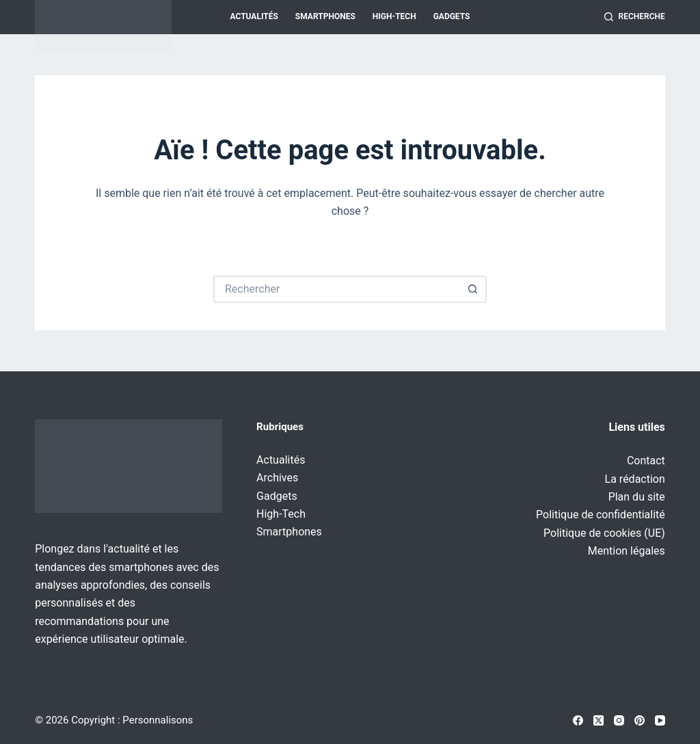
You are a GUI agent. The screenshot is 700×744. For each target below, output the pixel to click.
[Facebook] (578, 720)
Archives (277, 478)
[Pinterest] (640, 720)
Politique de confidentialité (601, 515)
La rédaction (635, 479)
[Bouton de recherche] (473, 289)
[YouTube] (660, 720)
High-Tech (394, 16)
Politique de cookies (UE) (604, 533)
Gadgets (452, 16)
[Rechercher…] (336, 289)
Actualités (254, 16)
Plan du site (637, 497)
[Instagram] (619, 720)
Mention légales (627, 551)
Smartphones (325, 16)
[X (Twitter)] (598, 720)
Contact (646, 461)
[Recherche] (635, 17)
